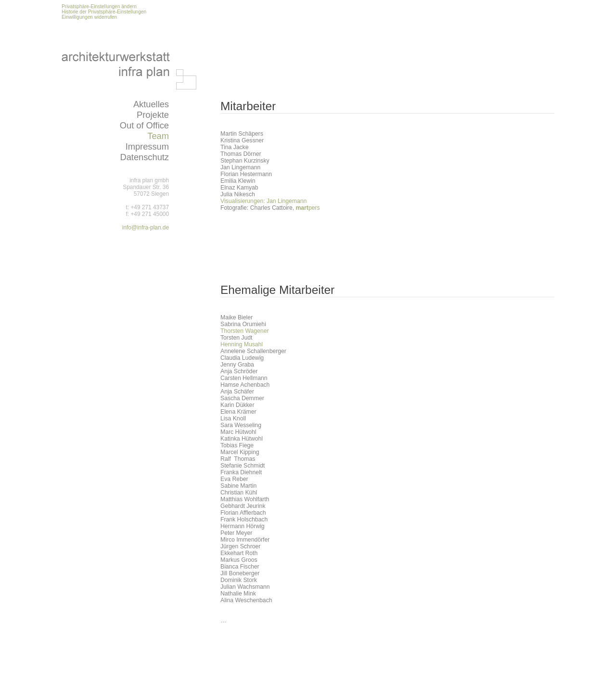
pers (308, 208)
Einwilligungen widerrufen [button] (89, 17)
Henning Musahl (242, 344)
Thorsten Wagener (244, 331)
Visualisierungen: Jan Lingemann (263, 201)
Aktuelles (151, 104)
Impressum (147, 146)
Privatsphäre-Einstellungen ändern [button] (99, 6)
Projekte (153, 115)
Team (158, 136)
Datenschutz (144, 157)
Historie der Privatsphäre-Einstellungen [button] (104, 12)
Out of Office (144, 125)
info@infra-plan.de (146, 228)
